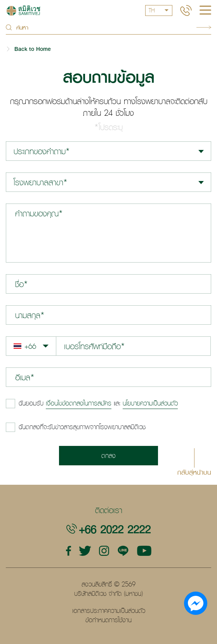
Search (204, 27)
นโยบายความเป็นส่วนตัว (150, 403)
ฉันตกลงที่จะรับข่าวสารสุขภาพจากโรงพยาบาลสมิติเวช (82, 427)
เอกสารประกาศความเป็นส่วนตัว (109, 611)
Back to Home (33, 49)
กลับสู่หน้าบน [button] (194, 472)
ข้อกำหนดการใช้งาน (108, 620)
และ (98, 403)
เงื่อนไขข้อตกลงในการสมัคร (79, 403)
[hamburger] (205, 11)
